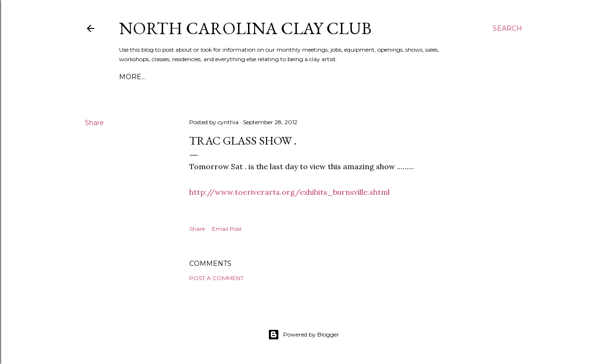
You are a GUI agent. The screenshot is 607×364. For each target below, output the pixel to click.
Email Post (227, 229)
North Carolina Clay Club (245, 28)
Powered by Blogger (303, 335)
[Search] (507, 28)
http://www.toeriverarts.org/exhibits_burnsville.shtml (290, 192)
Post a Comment (216, 278)
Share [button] (94, 123)
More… (132, 77)
